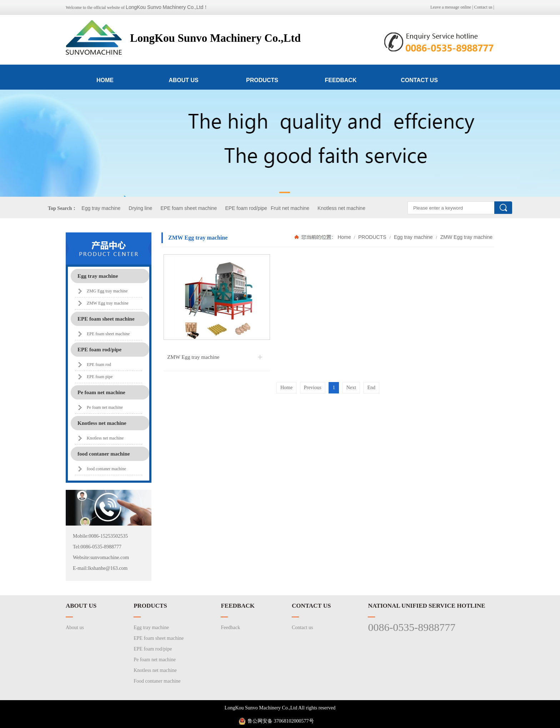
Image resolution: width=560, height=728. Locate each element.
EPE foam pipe (100, 377)
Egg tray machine (101, 208)
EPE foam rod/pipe (246, 208)
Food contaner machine (157, 681)
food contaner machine (106, 469)
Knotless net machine (341, 208)
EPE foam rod (99, 365)
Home (344, 237)
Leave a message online (451, 7)
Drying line (140, 208)
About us (75, 627)
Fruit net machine (290, 208)
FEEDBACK (341, 80)
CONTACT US (419, 80)
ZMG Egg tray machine (107, 291)
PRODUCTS (262, 80)
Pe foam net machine (105, 407)
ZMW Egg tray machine (108, 303)
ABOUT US (184, 80)
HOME (105, 80)
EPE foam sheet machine (189, 208)
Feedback (230, 627)
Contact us (483, 7)
